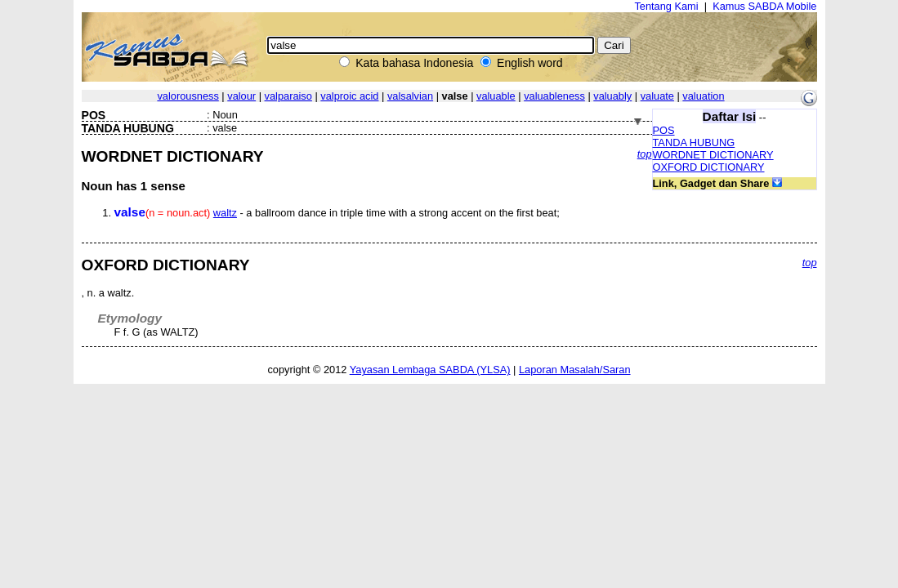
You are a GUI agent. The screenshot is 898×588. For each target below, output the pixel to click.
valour (241, 96)
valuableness (554, 96)
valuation (703, 96)
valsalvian (410, 96)
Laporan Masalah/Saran (575, 370)
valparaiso (288, 96)
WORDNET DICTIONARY (713, 155)
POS (664, 130)
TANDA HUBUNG (694, 143)
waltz (225, 213)
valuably (612, 96)
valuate (657, 96)
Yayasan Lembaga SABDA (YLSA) (430, 370)
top (645, 154)
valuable (496, 96)
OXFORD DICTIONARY (709, 167)
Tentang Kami (666, 6)
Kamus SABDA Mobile (764, 6)
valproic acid (349, 96)
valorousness (188, 96)
